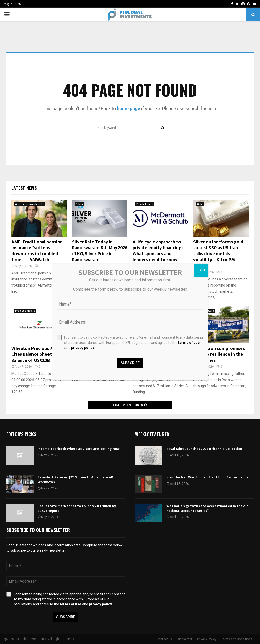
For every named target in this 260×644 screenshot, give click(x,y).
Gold (200, 204)
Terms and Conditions (237, 639)
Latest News (24, 188)
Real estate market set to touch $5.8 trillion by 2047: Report (77, 508)
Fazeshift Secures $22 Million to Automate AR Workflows (75, 480)
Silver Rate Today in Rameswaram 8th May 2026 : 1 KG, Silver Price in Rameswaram (100, 251)
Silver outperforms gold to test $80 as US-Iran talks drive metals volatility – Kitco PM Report (218, 254)
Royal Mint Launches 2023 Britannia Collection (204, 449)
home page (128, 108)
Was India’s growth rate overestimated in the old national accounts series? (207, 508)
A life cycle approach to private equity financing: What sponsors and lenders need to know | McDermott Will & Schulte (160, 254)
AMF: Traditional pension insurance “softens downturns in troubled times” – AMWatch (37, 251)
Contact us (164, 639)
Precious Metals (25, 311)
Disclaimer (185, 639)
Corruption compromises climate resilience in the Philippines (219, 355)
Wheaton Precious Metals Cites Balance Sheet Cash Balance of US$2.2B (38, 355)
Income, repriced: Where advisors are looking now (79, 449)
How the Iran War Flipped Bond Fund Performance (207, 477)
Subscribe (66, 617)
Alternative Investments (29, 204)
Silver (79, 204)
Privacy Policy (207, 639)
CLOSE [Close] (201, 270)
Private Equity (144, 204)
